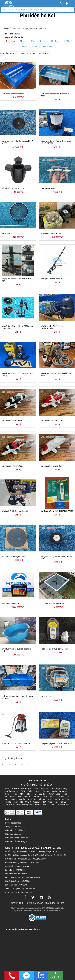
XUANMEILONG (63, 805)
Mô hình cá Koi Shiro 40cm (12, 421)
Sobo (50, 802)
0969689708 (36, 877)
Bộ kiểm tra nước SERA (10, 604)
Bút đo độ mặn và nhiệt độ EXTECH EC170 (57, 511)
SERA (35, 47)
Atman (23, 41)
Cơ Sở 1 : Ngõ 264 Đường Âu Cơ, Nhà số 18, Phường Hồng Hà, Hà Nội (32, 851)
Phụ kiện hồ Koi (40, 28)
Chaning (46, 791)
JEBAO (67, 41)
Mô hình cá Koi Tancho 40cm (51, 466)
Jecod (24, 47)
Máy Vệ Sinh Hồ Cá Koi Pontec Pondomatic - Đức (52, 327)
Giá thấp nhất (44, 54)
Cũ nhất (21, 54)
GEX (22, 794)
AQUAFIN (15, 789)
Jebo (58, 794)
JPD (6, 797)
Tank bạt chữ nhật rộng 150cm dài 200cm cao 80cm (17, 697)
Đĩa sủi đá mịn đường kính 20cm (14, 556)
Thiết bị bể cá (48, 47)
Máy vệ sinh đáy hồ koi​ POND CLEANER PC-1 (17, 280)
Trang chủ (7, 28)
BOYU (33, 41)
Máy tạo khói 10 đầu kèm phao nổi (15, 511)
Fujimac (15, 794)
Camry (38, 791)
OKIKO (50, 799)
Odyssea (42, 799)
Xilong (53, 805)
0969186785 (23, 885)
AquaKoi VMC (26, 789)
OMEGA (57, 799)
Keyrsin (13, 797)
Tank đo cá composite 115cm (13, 94)
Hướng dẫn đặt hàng (13, 823)
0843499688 (25, 881)
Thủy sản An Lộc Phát (25, 805)
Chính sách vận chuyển (14, 834)
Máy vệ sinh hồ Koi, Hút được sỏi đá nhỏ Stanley (17, 374)
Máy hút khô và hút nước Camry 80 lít (16, 744)
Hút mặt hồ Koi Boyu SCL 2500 (13, 188)
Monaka (22, 799)
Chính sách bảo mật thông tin (16, 841)
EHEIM (7, 794)
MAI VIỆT (53, 797)
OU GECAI (66, 799)
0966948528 (32, 859)
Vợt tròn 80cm (7, 234)
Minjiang (14, 799)
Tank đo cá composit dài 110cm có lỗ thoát (55, 95)
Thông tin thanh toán (13, 827)
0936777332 (25, 863)
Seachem (37, 802)
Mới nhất (13, 54)
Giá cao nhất (31, 54)
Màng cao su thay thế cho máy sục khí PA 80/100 (17, 142)
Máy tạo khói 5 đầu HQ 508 (51, 234)
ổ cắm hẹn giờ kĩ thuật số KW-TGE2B (55, 649)
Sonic (56, 802)
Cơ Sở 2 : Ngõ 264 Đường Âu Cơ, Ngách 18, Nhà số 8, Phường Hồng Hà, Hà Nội (35, 855)
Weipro (46, 805)
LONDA (44, 797)
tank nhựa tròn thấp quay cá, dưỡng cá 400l (16, 650)
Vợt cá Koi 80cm (47, 696)
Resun (16, 802)
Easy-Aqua (63, 791)
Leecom (27, 797)
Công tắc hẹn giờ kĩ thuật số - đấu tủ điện (56, 744)
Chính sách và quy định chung (17, 838)
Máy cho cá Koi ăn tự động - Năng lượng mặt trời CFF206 (56, 142)
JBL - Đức (55, 41)
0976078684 (43, 859)
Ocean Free (32, 799)
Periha (9, 802)
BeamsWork (45, 789)
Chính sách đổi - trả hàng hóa (16, 830)
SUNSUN (64, 802)
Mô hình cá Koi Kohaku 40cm (52, 421)
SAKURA (28, 802)
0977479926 (23, 874)
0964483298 (21, 870)
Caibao (30, 791)
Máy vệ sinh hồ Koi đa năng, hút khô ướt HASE (56, 374)
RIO (22, 802)
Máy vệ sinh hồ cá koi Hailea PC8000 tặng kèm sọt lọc (17, 327)
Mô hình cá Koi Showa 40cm (12, 466)
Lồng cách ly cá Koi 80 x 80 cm (52, 604)
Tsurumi (38, 805)
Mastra (62, 797)
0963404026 (26, 866)
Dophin (54, 791)
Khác (20, 797)
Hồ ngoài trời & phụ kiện (23, 28)
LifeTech (36, 797)
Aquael (7, 789)
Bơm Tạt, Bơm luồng (60, 789)
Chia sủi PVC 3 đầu (48, 188)
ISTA (35, 794)
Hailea (43, 41)
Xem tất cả (10, 41)
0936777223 (35, 863)
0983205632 (22, 859)
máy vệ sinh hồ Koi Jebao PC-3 (52, 279)
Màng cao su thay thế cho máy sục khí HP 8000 (56, 558)
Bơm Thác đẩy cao (11, 791)
